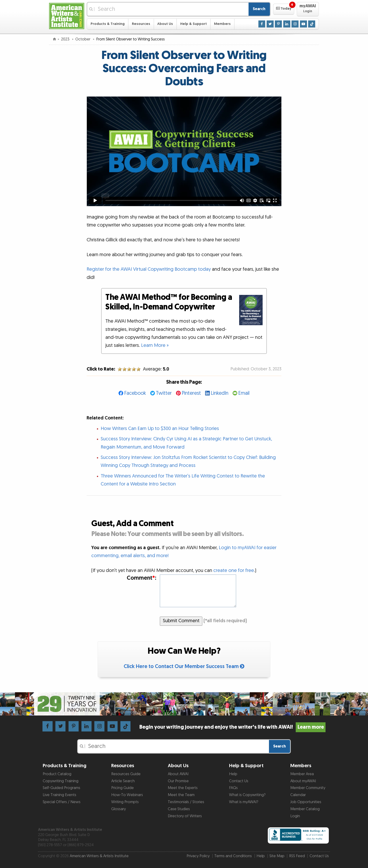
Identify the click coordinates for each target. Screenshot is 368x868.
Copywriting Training (61, 781)
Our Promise (178, 781)
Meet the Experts (183, 788)
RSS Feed (297, 856)
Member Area (302, 774)
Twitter (164, 393)
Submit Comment (181, 621)
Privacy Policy (198, 856)
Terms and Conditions (233, 856)
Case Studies (179, 809)
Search (259, 9)
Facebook (135, 393)
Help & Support (194, 24)
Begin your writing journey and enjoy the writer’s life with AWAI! (232, 727)
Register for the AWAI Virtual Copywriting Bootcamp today (149, 269)
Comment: (142, 578)
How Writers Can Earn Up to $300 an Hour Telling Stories (160, 429)
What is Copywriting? (247, 795)
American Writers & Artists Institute (99, 856)
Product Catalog (57, 774)
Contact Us (239, 781)
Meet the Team (181, 795)
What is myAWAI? (244, 802)
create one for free (234, 571)
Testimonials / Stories (186, 802)
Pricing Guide (123, 788)
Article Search (123, 781)
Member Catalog (305, 809)
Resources (141, 24)
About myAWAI (303, 781)
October (83, 39)
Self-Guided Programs (61, 788)
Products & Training (108, 24)
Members (222, 24)
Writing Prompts (125, 802)
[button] (284, 9)
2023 (66, 39)
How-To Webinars (127, 795)
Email (244, 393)
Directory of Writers (185, 816)
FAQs (233, 788)
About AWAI (178, 774)
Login (295, 816)
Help (233, 774)
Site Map (277, 856)
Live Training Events (59, 795)
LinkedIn (220, 393)
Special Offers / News (62, 802)
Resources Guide (126, 774)
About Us (165, 24)
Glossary (119, 809)
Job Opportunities (306, 802)
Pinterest (191, 393)
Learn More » (155, 345)
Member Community (308, 788)
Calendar (298, 795)
